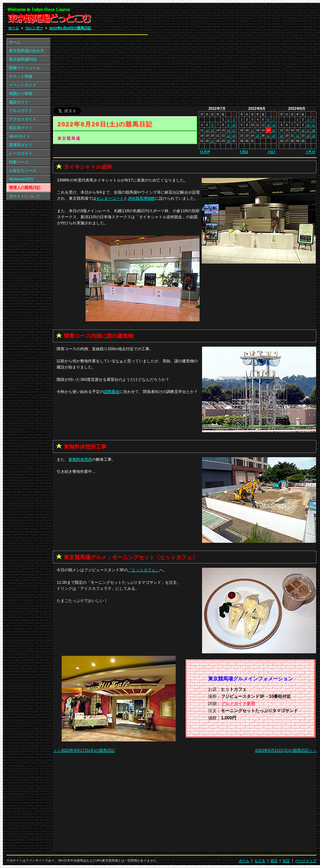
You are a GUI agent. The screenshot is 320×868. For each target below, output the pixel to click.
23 (229, 136)
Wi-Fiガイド (20, 136)
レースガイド (21, 153)
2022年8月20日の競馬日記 (70, 28)
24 (234, 136)
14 (273, 125)
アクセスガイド (23, 119)
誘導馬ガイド (21, 145)
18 (313, 130)
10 (234, 125)
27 (213, 141)
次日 (286, 861)
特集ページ (19, 162)
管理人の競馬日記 (25, 188)
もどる (260, 861)
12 (207, 130)
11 (313, 125)
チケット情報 (21, 76)
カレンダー (34, 28)
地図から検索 (21, 93)
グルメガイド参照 (238, 704)
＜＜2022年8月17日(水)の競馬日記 (84, 750)
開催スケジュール (25, 68)
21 (273, 130)
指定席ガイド (21, 128)
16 (229, 130)
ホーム (14, 28)
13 (213, 130)
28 (273, 136)
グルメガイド (21, 111)
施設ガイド (19, 102)
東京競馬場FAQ (23, 59)
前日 (274, 861)
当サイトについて (25, 196)
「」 (144, 570)
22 (297, 136)
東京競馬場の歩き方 (27, 51)
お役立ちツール (23, 170)
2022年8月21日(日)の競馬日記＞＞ (286, 750)
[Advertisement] (231, 56)
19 (281, 136)
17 (234, 130)
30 (229, 141)
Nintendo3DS (21, 179)
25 (257, 136)
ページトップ (306, 861)
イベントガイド (23, 85)
